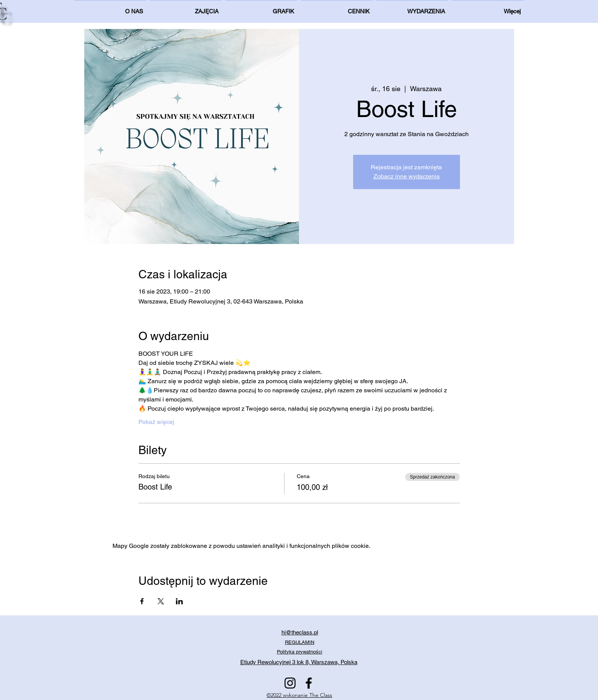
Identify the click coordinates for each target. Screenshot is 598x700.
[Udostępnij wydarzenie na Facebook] (142, 601)
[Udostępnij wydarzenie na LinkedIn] (179, 601)
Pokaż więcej (156, 422)
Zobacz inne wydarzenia (407, 176)
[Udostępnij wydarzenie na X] (161, 601)
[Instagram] (290, 683)
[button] (488, 8)
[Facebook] (309, 683)
